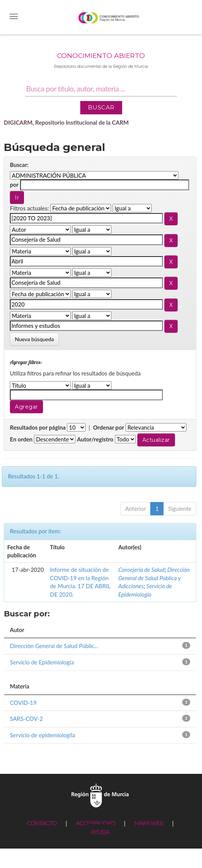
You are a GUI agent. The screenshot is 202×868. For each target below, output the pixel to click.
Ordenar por (108, 427)
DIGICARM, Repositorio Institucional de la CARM (66, 122)
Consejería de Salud (142, 570)
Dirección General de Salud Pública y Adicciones (154, 578)
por (14, 185)
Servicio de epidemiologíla (42, 735)
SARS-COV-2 (26, 719)
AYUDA (100, 832)
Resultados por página (38, 427)
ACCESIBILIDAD (95, 823)
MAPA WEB (149, 823)
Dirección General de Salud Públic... (54, 646)
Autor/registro (95, 439)
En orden (21, 439)
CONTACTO (42, 823)
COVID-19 (23, 703)
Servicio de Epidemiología (42, 662)
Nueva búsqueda (34, 339)
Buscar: (19, 165)
